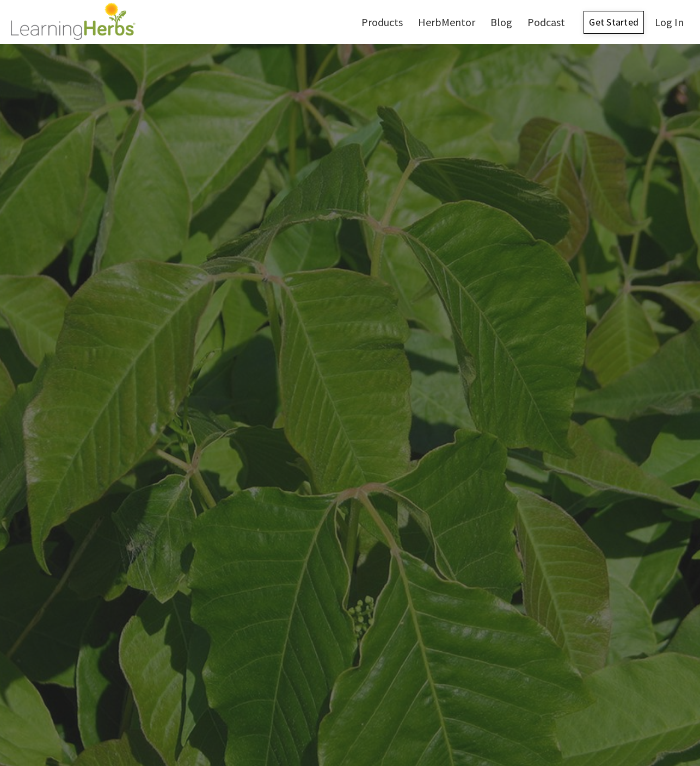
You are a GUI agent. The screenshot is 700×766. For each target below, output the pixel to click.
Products (382, 22)
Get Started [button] (614, 22)
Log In (669, 22)
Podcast (546, 22)
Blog (501, 22)
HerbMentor (447, 22)
